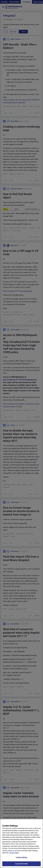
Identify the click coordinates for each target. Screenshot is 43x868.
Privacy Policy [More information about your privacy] (14, 855)
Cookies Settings (21, 859)
